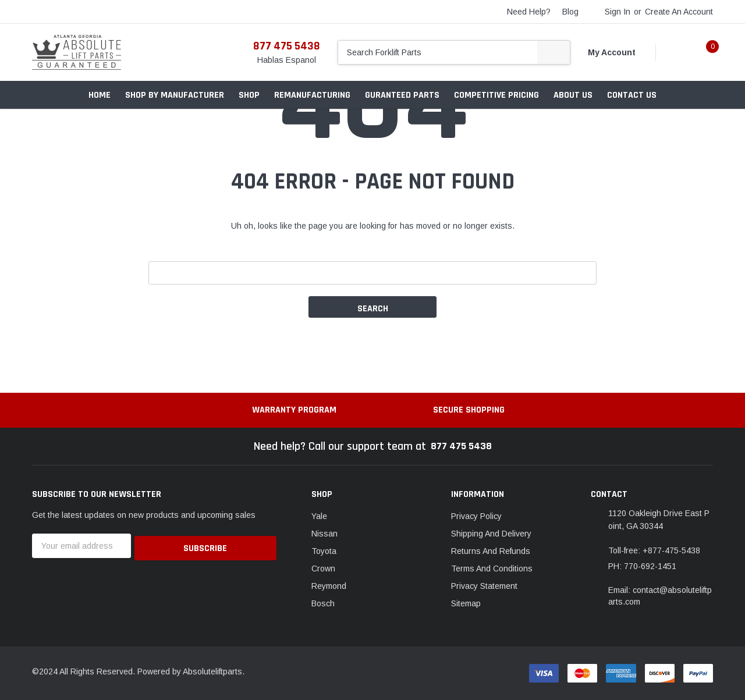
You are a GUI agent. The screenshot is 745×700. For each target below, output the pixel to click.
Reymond (329, 586)
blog (570, 12)
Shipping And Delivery (491, 534)
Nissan (324, 534)
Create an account (679, 12)
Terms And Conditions (492, 568)
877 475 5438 (287, 46)
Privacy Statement (484, 586)
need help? (529, 12)
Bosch (323, 603)
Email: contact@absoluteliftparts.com (660, 596)
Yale (319, 516)
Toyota (324, 551)
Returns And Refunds (491, 551)
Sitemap (466, 603)
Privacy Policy (476, 516)
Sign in (618, 12)
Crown (323, 568)
